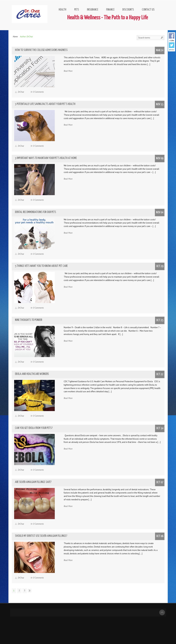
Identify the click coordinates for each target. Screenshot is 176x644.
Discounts (128, 10)
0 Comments (38, 92)
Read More (68, 71)
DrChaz (21, 92)
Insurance (93, 10)
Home (15, 37)
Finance (110, 10)
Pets (77, 10)
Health (62, 10)
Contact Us (148, 10)
